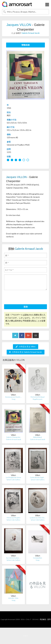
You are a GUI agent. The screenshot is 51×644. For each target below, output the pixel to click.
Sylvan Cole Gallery (13, 480)
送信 (26, 307)
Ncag (13, 399)
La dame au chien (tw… (38, 518)
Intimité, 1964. (13, 598)
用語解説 (43, 619)
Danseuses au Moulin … (13, 397)
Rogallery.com (38, 399)
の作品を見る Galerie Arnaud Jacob (26, 352)
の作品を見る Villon (26, 346)
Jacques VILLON (19, 25)
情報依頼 (26, 45)
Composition (38, 558)
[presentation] (25, 298)
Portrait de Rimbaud (38, 397)
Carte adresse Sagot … (38, 477)
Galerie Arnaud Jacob (31, 33)
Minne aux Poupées (13, 518)
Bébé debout (38, 437)
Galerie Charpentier (13, 437)
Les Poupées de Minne (13, 477)
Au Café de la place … (13, 558)
